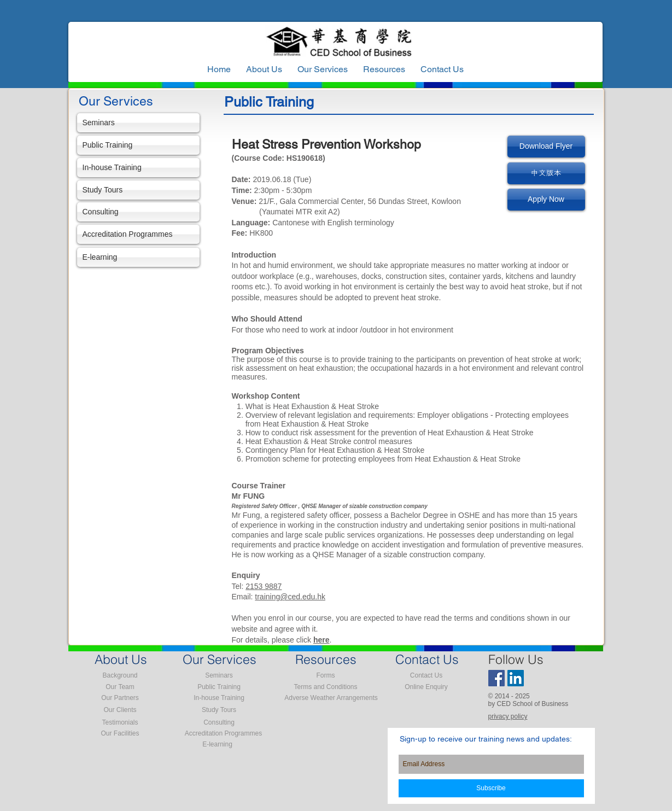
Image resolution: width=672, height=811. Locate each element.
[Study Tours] (138, 190)
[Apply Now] (546, 200)
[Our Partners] (120, 698)
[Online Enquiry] (426, 687)
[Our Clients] (120, 710)
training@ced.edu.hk (290, 597)
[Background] (120, 675)
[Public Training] (138, 145)
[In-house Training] (138, 168)
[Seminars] (138, 123)
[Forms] (326, 675)
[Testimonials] (120, 722)
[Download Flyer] (546, 147)
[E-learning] (138, 257)
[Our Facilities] (120, 733)
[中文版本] (546, 173)
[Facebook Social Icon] (496, 678)
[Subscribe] (491, 788)
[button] (384, 69)
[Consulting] (138, 212)
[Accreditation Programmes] (138, 234)
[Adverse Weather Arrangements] (331, 698)
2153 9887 (264, 586)
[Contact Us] (426, 675)
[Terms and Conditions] (326, 687)
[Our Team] (120, 687)
